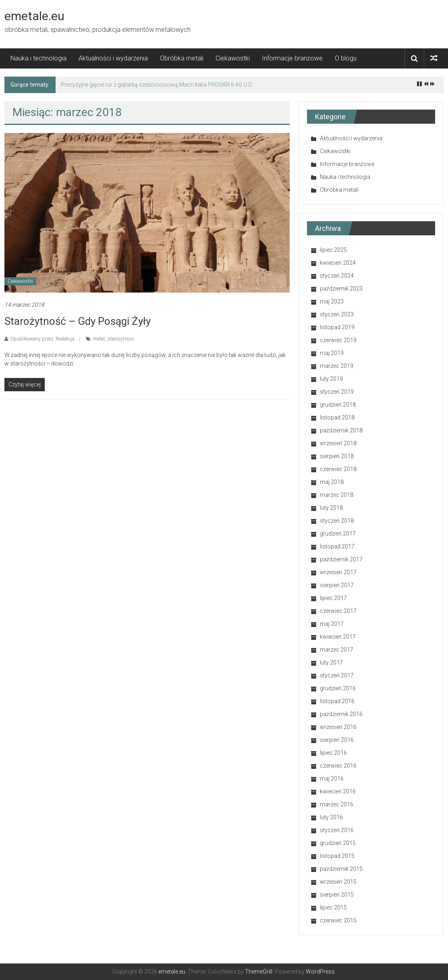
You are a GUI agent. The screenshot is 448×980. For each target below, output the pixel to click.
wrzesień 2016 (338, 727)
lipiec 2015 (333, 907)
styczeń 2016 (337, 830)
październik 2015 (341, 869)
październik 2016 (341, 714)
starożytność (121, 339)
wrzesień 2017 (338, 572)
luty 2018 (331, 508)
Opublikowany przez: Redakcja (42, 339)
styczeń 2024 (337, 276)
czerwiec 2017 (338, 611)
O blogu (346, 58)
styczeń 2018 (337, 521)
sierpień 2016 (337, 740)
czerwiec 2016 (338, 766)
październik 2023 (341, 289)
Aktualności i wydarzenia (113, 58)
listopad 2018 (337, 417)
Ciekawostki (233, 58)
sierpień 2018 (337, 456)
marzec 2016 (337, 804)
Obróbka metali (182, 58)
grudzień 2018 (338, 405)
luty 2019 (331, 379)
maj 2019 (332, 353)
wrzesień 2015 (338, 882)
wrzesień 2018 (338, 443)
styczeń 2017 (337, 675)
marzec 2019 (337, 366)
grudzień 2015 (338, 843)
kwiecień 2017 (338, 637)
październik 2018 (341, 430)
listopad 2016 (337, 701)
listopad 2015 (337, 856)
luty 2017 (331, 662)
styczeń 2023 (337, 314)
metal (99, 339)
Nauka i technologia (38, 58)
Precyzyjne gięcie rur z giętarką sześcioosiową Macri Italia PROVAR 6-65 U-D (157, 85)
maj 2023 (332, 301)
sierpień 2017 (337, 585)
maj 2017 (332, 624)
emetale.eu (34, 16)
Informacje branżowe (292, 58)
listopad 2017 (337, 546)
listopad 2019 (337, 327)
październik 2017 (341, 559)
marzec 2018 (337, 495)
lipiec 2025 (333, 250)
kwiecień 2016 (338, 791)
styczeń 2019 (337, 392)
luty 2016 (331, 817)
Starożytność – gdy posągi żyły (78, 321)
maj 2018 (332, 482)
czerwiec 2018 (338, 469)
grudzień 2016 (338, 688)
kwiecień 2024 (338, 263)
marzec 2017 (337, 650)
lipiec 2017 (333, 598)
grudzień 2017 (338, 534)
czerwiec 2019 (338, 340)
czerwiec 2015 (338, 920)
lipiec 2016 (333, 753)
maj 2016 (332, 779)
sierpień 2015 (337, 895)
